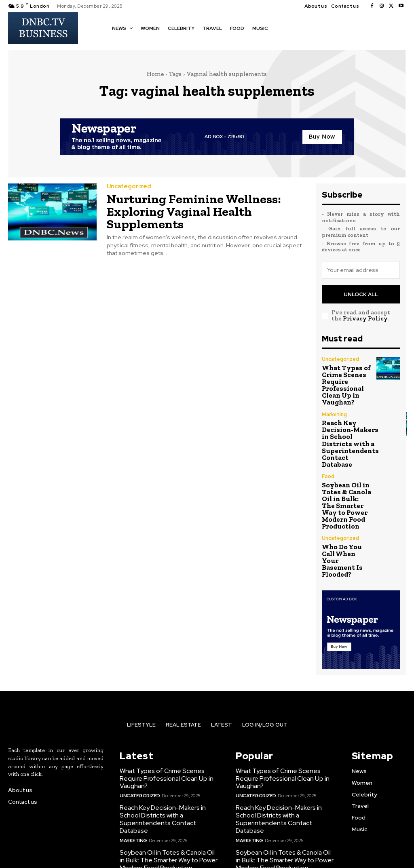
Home (155, 74)
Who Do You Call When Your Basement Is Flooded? (345, 521)
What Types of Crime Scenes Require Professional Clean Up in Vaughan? (342, 379)
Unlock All (361, 293)
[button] (282, 27)
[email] (361, 270)
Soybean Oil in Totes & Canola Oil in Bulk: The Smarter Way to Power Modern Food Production (345, 479)
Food (328, 457)
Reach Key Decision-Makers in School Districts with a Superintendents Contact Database (346, 429)
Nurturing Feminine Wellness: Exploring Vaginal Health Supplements (185, 209)
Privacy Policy (365, 316)
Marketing (334, 405)
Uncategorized (128, 186)
